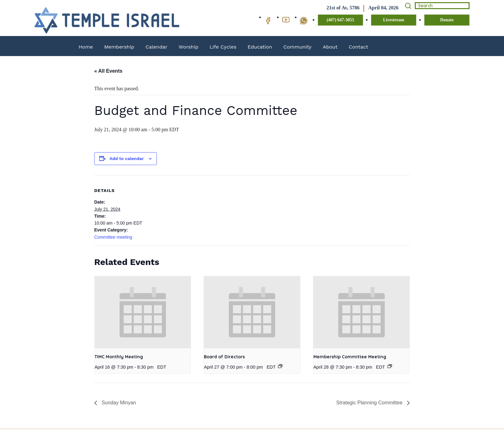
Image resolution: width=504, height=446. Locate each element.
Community (297, 47)
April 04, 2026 (383, 8)
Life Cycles (223, 47)
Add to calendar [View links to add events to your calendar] (127, 158)
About (330, 47)
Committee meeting (113, 237)
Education (260, 47)
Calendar (157, 47)
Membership (119, 47)
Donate (447, 20)
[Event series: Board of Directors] (280, 366)
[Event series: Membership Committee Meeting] (390, 366)
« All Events (108, 71)
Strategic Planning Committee (370, 403)
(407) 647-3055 (341, 20)
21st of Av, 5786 (343, 8)
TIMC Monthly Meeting (119, 357)
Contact (358, 47)
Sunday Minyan (118, 403)
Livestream (394, 20)
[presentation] (143, 312)
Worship (189, 47)
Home (86, 47)
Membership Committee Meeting (350, 357)
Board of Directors (224, 357)
